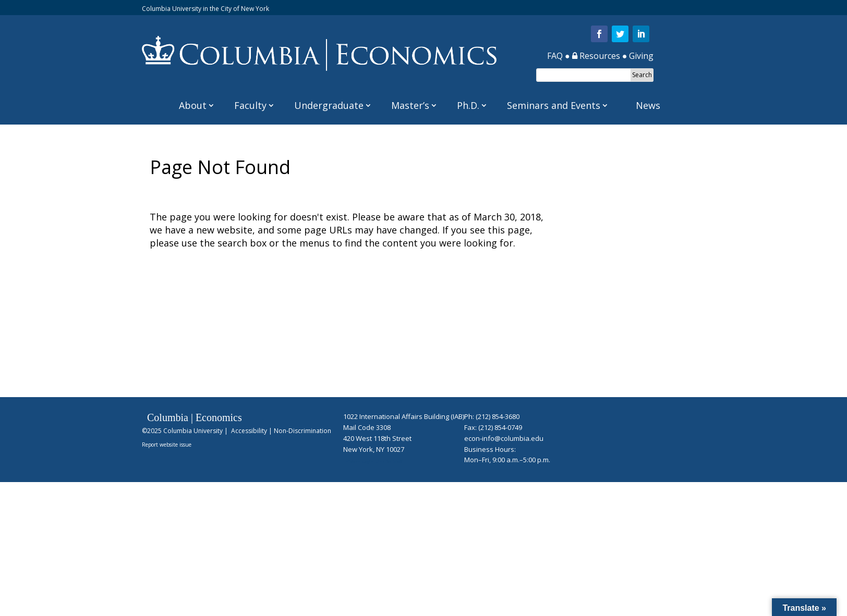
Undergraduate (329, 105)
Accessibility (249, 431)
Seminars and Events (554, 105)
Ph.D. (468, 105)
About (193, 105)
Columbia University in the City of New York (205, 9)
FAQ (555, 56)
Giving (641, 56)
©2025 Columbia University (182, 431)
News (648, 105)
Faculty (250, 105)
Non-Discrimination (302, 431)
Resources (596, 56)
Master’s (410, 105)
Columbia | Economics (195, 417)
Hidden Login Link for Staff (374, 461)
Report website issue (167, 445)
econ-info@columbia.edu (504, 438)
